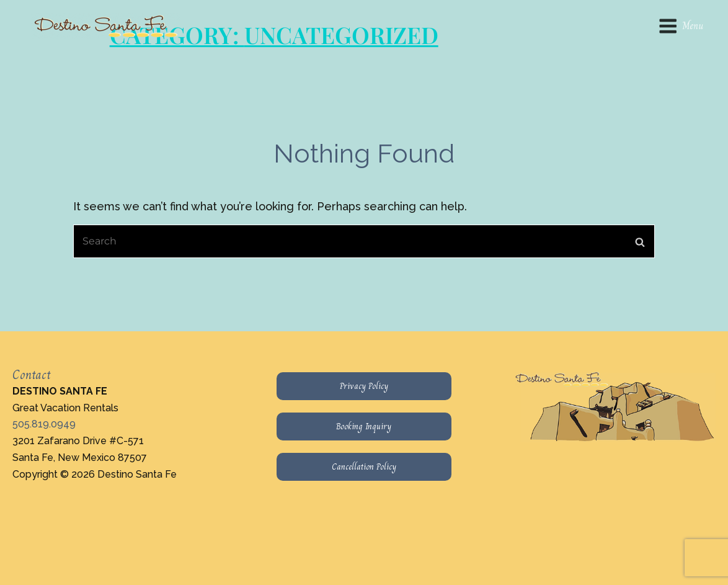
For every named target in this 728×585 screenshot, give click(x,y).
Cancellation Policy (364, 467)
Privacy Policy (364, 386)
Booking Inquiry (364, 426)
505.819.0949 (44, 424)
